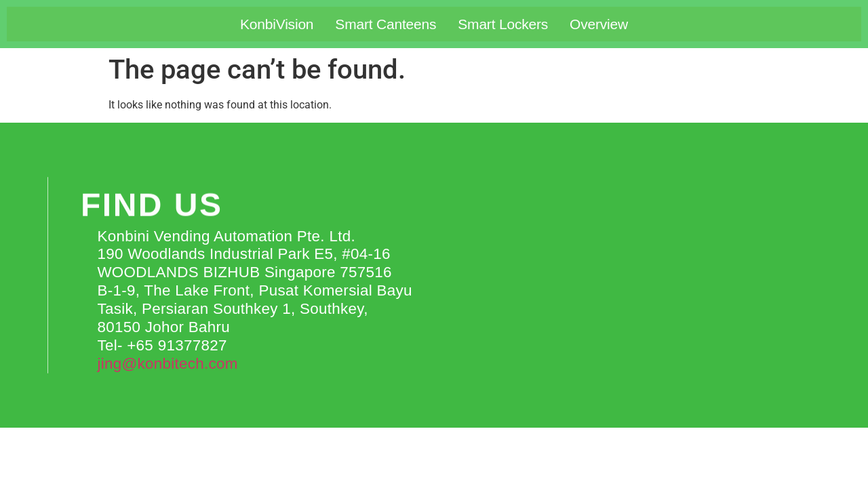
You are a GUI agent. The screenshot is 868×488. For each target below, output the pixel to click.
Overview (599, 24)
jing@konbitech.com (167, 364)
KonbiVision (277, 24)
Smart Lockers (503, 24)
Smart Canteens (386, 24)
